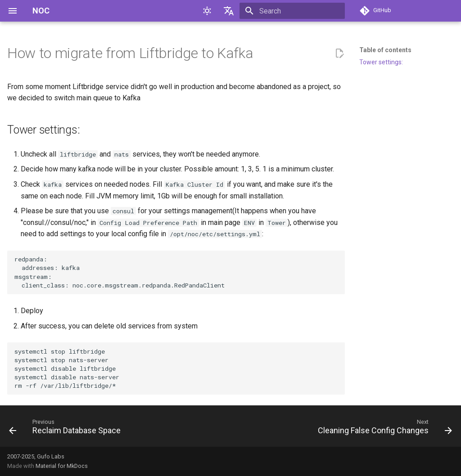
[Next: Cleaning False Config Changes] (383, 429)
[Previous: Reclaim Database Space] (67, 429)
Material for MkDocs (62, 466)
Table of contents (385, 50)
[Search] (292, 11)
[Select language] (229, 11)
